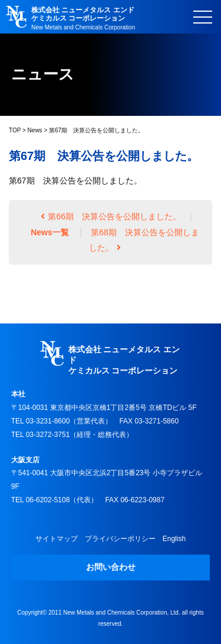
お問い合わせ (111, 567)
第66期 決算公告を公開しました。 (111, 216)
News (35, 130)
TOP (15, 130)
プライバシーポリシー (120, 539)
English (174, 539)
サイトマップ (57, 539)
